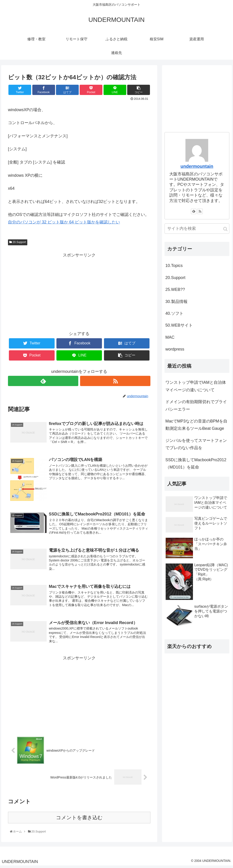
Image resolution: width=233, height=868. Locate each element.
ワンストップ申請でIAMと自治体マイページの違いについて (196, 386)
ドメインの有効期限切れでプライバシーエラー (196, 405)
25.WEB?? (175, 289)
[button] (225, 229)
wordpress (175, 349)
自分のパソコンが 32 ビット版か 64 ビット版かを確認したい (64, 222)
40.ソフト (174, 313)
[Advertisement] (79, 291)
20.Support (18, 242)
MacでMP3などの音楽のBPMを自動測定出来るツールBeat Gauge (196, 425)
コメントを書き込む (79, 820)
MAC (170, 337)
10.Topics (174, 266)
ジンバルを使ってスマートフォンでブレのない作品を (196, 444)
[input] (197, 229)
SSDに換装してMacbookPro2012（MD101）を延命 (196, 463)
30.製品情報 (176, 302)
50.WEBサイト (179, 325)
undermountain (197, 166)
